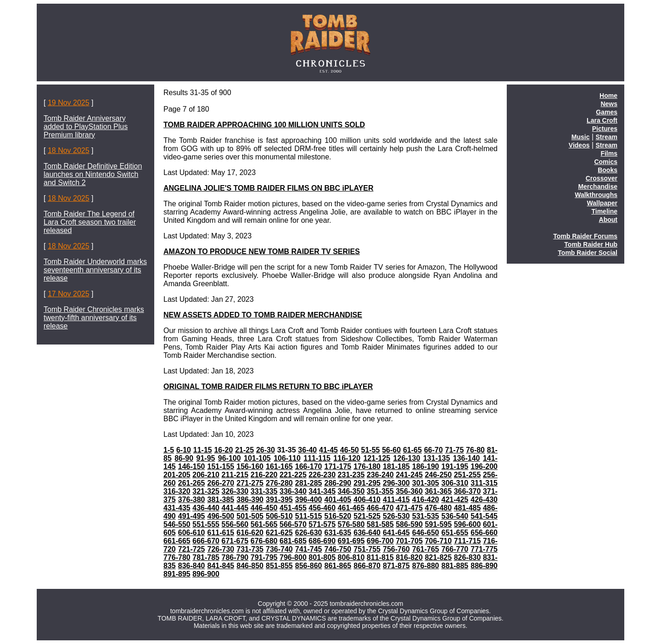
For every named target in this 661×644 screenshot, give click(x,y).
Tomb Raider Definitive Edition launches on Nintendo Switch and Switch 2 (93, 174)
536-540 (455, 516)
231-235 (351, 475)
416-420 (426, 500)
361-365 (438, 491)
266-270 (221, 483)
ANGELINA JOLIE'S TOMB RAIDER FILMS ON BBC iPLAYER (268, 188)
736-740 (279, 549)
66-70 (434, 450)
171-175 (338, 466)
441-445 (235, 508)
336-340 (293, 491)
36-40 (307, 450)
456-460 (322, 508)
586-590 (409, 524)
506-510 (279, 516)
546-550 (177, 524)
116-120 (347, 458)
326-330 (235, 491)
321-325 (206, 491)
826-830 (468, 557)
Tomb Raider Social (588, 253)
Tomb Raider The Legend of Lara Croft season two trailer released (90, 222)
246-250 (438, 475)
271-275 (250, 483)
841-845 (221, 566)
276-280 (279, 483)
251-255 (468, 475)
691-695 (351, 541)
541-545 (484, 516)
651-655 (455, 533)
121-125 (377, 458)
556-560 (235, 524)
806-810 (351, 557)
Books (608, 170)
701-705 (409, 541)
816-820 (409, 557)
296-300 (396, 483)
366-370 (468, 491)
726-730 (221, 549)
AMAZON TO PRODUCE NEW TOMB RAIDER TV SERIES (262, 251)
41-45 (328, 450)
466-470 (380, 508)
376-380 (192, 500)
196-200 (484, 466)
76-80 (475, 450)
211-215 (235, 475)
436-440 (206, 508)
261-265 (192, 483)
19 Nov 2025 (69, 103)
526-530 (396, 516)
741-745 (309, 549)
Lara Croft (602, 120)
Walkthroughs (596, 195)
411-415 (396, 500)
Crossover (602, 178)
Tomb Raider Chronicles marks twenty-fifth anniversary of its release (94, 318)
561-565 (264, 524)
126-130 (407, 458)
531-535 (426, 516)
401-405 (338, 500)
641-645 (396, 533)
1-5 (169, 450)
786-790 (235, 557)
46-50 (350, 450)
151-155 (221, 466)
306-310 (455, 483)
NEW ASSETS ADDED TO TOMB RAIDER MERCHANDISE (263, 315)
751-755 (367, 549)
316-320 (177, 491)
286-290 (338, 483)
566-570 (293, 524)
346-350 (351, 491)
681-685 (293, 541)
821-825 (438, 557)
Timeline (604, 211)
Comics (606, 162)
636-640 (367, 533)
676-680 (264, 541)
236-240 (380, 475)
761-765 (426, 549)
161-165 (279, 466)
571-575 (322, 524)
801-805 (322, 557)
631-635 (338, 533)
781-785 (206, 557)
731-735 (250, 549)
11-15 (203, 450)
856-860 (309, 566)
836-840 (192, 566)
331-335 (264, 491)
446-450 (264, 508)
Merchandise (598, 186)
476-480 (438, 508)
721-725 (192, 549)
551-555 (206, 524)
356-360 (409, 491)
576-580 (351, 524)
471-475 (409, 508)
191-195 (455, 466)
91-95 (206, 458)
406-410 (367, 500)
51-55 (371, 450)
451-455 (293, 508)
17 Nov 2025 (69, 294)
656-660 (484, 533)
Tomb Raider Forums (585, 236)
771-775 (484, 549)
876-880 (426, 566)
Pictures (605, 129)
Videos (579, 145)
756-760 (396, 549)
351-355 (380, 491)
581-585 (380, 524)
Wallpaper (602, 203)
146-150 (192, 466)
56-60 (391, 450)
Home (608, 96)
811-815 (380, 557)
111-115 (317, 458)
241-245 (409, 475)
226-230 (322, 475)
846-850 (250, 566)
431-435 (177, 508)
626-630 (309, 533)
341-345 (322, 491)
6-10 (184, 450)
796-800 (293, 557)
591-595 (438, 524)
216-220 (264, 475)
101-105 (257, 458)
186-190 (426, 466)
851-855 (279, 566)
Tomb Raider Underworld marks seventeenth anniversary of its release (95, 270)
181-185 (396, 466)
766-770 (455, 549)
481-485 (468, 508)
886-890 (484, 566)
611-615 (221, 533)
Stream (607, 137)
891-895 (177, 574)
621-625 (279, 533)
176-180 (367, 466)
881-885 (455, 566)
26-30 (266, 450)
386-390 (250, 500)
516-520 (338, 516)
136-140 (467, 458)
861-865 (338, 566)
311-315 (484, 483)
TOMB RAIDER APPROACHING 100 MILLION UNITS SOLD (264, 125)
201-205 (177, 475)
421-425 (455, 500)
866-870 (367, 566)
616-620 (250, 533)
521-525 (367, 516)
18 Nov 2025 (69, 150)
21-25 (244, 450)
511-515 (309, 516)
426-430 (484, 500)
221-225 (293, 475)
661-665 (177, 541)
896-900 (206, 574)
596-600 (468, 524)
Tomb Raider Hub (591, 244)
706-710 (438, 541)
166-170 (309, 466)
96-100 (230, 458)
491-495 (192, 516)
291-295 (367, 483)
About (608, 220)
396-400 (309, 500)
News (609, 104)
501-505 (250, 516)
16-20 (223, 450)
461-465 (351, 508)
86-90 (184, 458)
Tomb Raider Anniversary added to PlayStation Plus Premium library (86, 127)
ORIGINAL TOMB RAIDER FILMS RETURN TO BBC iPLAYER (268, 387)
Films (609, 153)
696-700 (380, 541)
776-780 (177, 557)
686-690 (322, 541)
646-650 (426, 533)
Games (607, 112)
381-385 (221, 500)
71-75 (454, 450)
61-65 (412, 450)
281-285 (309, 483)
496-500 (221, 516)
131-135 (437, 458)
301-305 (426, 483)
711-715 (468, 541)
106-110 (287, 458)
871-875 (396, 566)
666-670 (206, 541)
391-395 (279, 500)
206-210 (206, 475)
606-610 (192, 533)
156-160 (250, 466)
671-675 (235, 541)
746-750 (338, 549)
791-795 (264, 557)
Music (581, 137)
